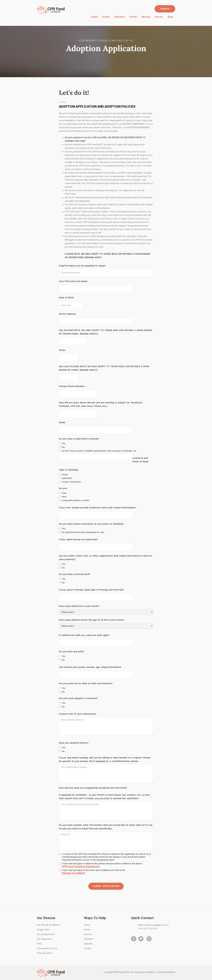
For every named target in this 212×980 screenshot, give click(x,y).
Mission (146, 17)
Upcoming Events (46, 934)
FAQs (39, 944)
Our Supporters (44, 939)
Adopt (94, 17)
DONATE (165, 9)
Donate (88, 948)
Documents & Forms (47, 948)
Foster (106, 17)
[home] (51, 9)
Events (133, 17)
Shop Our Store (45, 953)
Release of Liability (73, 873)
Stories (159, 17)
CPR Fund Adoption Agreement (81, 866)
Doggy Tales (43, 930)
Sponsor (88, 934)
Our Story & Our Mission (49, 925)
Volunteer (120, 17)
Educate (88, 944)
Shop (170, 17)
